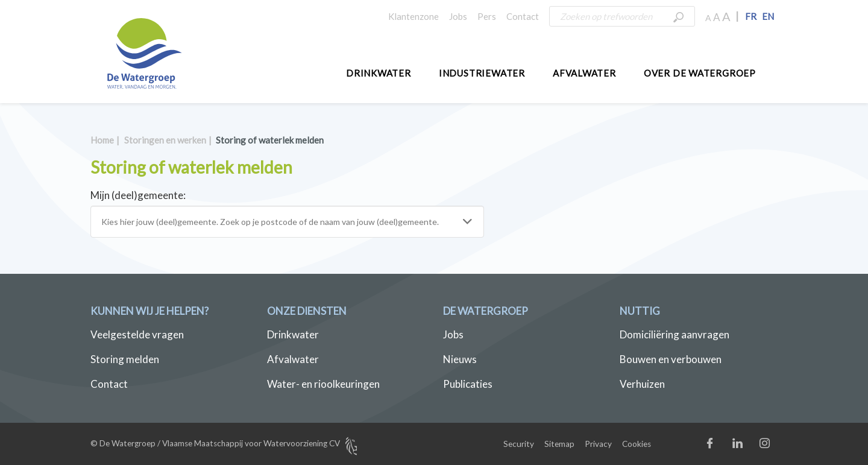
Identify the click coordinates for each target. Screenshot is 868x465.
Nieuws (460, 359)
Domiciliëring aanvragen (675, 334)
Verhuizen (642, 384)
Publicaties (468, 384)
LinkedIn (750, 446)
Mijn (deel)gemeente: (138, 195)
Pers (487, 16)
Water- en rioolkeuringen (323, 384)
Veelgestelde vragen (137, 334)
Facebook (722, 446)
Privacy (598, 444)
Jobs (458, 16)
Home (102, 140)
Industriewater (482, 73)
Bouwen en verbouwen (671, 359)
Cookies (637, 444)
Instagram (777, 446)
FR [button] (751, 16)
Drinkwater (379, 73)
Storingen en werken (165, 140)
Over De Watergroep (700, 73)
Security (519, 444)
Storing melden (125, 359)
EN (768, 16)
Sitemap (559, 444)
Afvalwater (584, 73)
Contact (523, 16)
